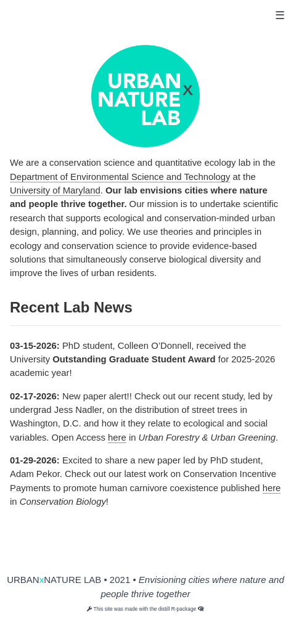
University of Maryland (55, 190)
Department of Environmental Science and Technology (120, 177)
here (117, 438)
